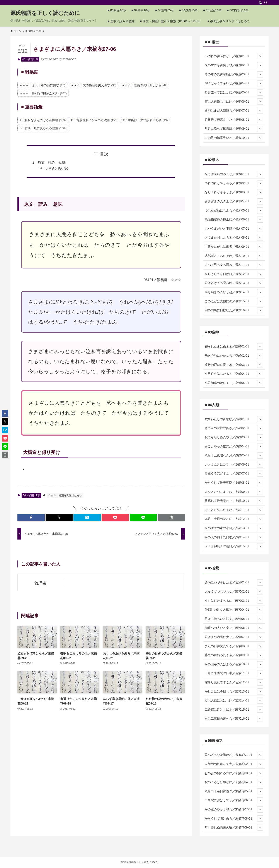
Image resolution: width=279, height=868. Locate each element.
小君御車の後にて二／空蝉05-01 (234, 383)
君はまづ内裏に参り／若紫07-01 (234, 637)
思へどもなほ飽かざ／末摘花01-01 (234, 755)
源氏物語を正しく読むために (45, 13)
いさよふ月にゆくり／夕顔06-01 (234, 465)
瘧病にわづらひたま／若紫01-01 (234, 583)
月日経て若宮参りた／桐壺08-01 (234, 120)
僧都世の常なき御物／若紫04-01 (234, 610)
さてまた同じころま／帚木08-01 (234, 238)
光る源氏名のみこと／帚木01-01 (234, 174)
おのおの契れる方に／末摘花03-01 (234, 773)
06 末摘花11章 (30, 59)
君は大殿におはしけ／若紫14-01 (234, 701)
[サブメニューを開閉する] (260, 56)
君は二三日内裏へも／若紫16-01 (234, 719)
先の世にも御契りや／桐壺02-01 (234, 65)
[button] (31, 517)
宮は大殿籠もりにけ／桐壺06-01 (234, 101)
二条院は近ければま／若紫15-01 (234, 710)
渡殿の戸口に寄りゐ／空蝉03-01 (234, 365)
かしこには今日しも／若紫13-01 (234, 691)
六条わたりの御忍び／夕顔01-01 (234, 419)
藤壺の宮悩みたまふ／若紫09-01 (234, 655)
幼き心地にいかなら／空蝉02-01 (234, 356)
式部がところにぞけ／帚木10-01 (234, 256)
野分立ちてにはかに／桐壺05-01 (234, 93)
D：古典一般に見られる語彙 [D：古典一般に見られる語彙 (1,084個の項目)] (43, 128)
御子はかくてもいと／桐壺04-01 (234, 83)
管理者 (40, 583)
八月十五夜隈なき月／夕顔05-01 (234, 455)
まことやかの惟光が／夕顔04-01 (234, 446)
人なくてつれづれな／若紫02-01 (234, 592)
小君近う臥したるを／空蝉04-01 (234, 374)
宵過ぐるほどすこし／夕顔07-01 (234, 474)
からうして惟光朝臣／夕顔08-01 (234, 483)
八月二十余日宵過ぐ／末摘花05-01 (234, 791)
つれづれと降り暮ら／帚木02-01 (234, 183)
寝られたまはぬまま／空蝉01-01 (234, 347)
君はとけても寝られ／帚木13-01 (234, 283)
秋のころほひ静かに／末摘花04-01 (234, 782)
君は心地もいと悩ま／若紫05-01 (234, 619)
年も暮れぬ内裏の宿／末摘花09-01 (234, 828)
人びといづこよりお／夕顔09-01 (234, 492)
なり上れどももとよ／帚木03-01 (234, 192)
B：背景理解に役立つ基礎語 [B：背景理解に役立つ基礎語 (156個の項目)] (94, 120)
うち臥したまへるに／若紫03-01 (234, 601)
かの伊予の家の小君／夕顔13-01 (234, 528)
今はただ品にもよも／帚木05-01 (234, 210)
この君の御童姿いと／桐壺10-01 (234, 138)
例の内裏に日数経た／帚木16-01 (234, 310)
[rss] (260, 2)
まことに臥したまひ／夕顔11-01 (234, 510)
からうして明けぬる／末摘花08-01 (234, 818)
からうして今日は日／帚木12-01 (234, 274)
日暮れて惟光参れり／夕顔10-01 (234, 501)
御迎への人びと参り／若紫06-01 (234, 628)
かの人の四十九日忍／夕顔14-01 (234, 537)
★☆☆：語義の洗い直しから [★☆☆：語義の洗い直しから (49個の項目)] (145, 85)
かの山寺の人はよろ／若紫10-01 (234, 664)
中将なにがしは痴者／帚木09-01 (234, 247)
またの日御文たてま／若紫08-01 (234, 646)
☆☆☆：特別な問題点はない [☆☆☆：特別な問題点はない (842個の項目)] (43, 93)
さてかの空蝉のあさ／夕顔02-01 (234, 428)
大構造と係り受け (58, 168)
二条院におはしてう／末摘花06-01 (234, 800)
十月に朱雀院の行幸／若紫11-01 (234, 673)
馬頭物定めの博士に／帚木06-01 (234, 220)
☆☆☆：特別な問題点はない (65, 495)
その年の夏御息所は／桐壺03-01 (234, 74)
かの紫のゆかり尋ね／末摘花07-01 (234, 810)
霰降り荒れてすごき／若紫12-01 (234, 682)
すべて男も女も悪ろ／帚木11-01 (234, 265)
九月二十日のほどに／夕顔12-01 (234, 519)
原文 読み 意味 (52, 162)
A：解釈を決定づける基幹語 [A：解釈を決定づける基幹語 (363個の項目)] (43, 120)
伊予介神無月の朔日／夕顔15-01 (234, 546)
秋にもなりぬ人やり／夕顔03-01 (234, 437)
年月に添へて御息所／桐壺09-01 (234, 129)
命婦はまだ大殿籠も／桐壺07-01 (234, 111)
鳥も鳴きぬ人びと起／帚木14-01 (234, 292)
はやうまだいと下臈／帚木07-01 (234, 229)
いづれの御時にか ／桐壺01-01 (234, 56)
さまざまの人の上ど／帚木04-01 (234, 201)
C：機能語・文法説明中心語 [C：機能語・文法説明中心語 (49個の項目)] (145, 120)
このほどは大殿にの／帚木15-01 (234, 301)
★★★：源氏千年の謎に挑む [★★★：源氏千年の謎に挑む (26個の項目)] (42, 85)
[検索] (266, 2)
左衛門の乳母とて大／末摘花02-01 (234, 764)
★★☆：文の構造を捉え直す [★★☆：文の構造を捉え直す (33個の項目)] (94, 85)
